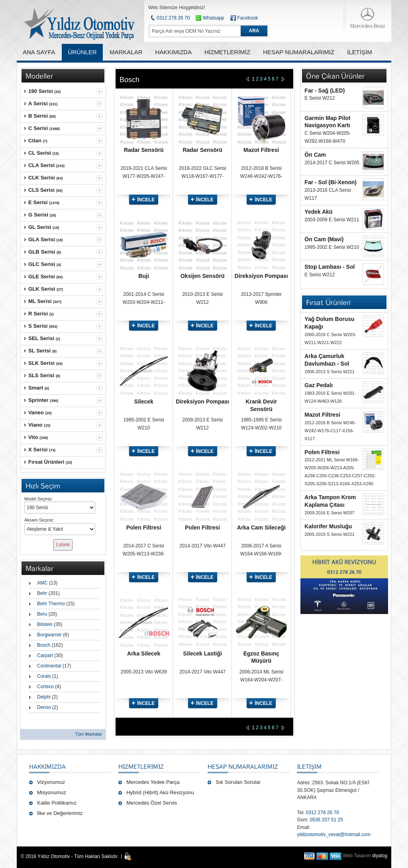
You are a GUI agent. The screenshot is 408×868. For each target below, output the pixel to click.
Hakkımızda (47, 766)
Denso (44, 707)
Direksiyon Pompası (261, 276)
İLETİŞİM (309, 766)
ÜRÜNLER (82, 52)
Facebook (248, 18)
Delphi (44, 697)
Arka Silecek (144, 653)
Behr (42, 593)
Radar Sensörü (144, 150)
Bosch (44, 645)
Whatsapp (210, 18)
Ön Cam (315, 155)
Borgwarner (49, 635)
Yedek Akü (318, 212)
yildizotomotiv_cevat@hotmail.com (333, 835)
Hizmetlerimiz (141, 766)
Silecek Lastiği (203, 653)
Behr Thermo (51, 604)
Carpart (45, 655)
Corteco (45, 687)
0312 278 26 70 (173, 18)
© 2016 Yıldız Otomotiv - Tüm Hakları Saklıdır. (70, 856)
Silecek (144, 402)
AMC (42, 583)
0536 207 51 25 (326, 820)
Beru (42, 614)
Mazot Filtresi (261, 150)
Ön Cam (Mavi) (324, 239)
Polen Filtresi (144, 527)
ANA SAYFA (39, 52)
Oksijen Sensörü (202, 276)
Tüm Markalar (88, 734)
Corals (44, 676)
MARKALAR (126, 52)
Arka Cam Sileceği (261, 527)
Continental (49, 666)
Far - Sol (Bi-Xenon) (331, 182)
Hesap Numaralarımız (243, 766)
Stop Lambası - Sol (330, 267)
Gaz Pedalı (319, 385)
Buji (143, 276)
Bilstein (45, 624)
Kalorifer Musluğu (328, 526)
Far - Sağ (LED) (325, 91)
